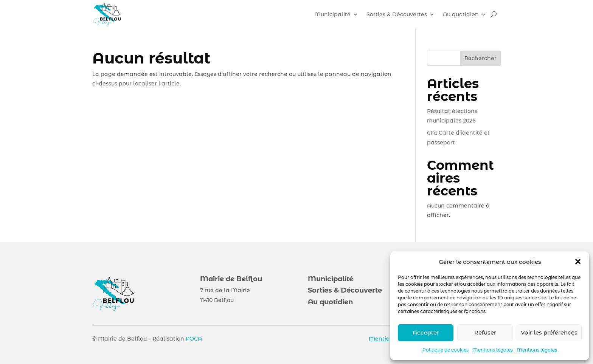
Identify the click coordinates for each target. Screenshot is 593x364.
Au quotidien (461, 14)
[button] (578, 262)
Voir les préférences (549, 332)
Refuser (485, 332)
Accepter (426, 332)
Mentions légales (493, 350)
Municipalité (332, 14)
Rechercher (480, 58)
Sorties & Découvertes (397, 14)
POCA (194, 339)
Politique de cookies (446, 350)
